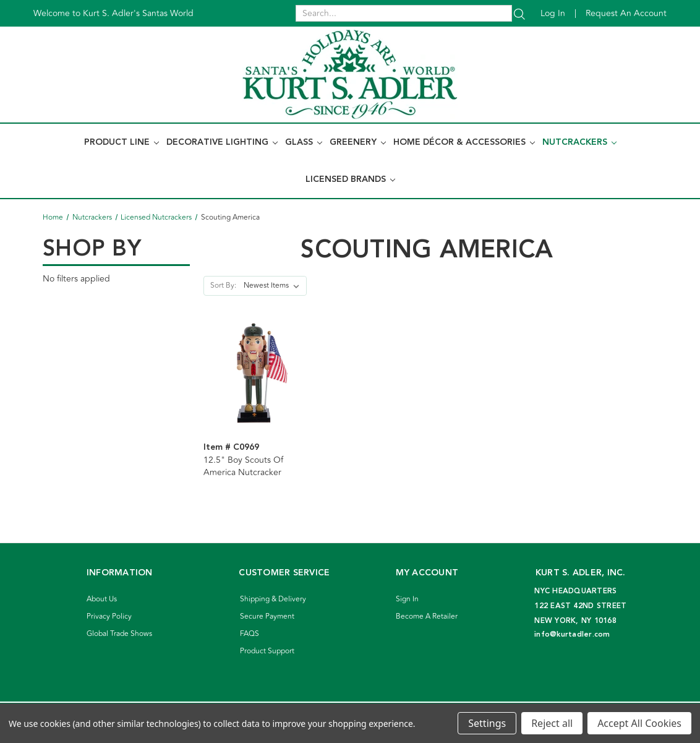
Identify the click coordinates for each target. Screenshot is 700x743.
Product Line (122, 142)
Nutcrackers (579, 142)
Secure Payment (267, 616)
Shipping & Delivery (273, 599)
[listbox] (274, 286)
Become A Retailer (427, 616)
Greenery (358, 142)
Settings (487, 723)
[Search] (519, 13)
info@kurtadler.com (572, 634)
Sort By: (223, 286)
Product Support (267, 651)
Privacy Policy (109, 616)
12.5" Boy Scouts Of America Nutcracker (243, 466)
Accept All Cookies (639, 723)
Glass (304, 142)
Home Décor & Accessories (464, 142)
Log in (553, 13)
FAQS (250, 634)
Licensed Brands (350, 179)
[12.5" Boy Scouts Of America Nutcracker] (254, 372)
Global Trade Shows (119, 634)
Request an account (626, 13)
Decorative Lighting (222, 142)
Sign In (407, 599)
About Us (102, 599)
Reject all (552, 723)
